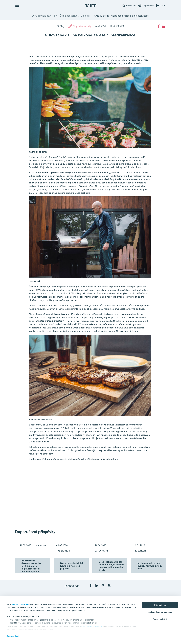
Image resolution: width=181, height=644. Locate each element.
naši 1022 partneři (20, 604)
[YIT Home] (90, 6)
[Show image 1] (60, 495)
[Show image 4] (151, 513)
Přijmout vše (160, 605)
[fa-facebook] (159, 26)
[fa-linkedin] (164, 26)
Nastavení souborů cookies (160, 612)
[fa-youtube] (109, 586)
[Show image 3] (120, 513)
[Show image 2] (136, 486)
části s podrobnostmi (92, 626)
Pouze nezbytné (160, 619)
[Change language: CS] (161, 6)
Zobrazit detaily (14, 636)
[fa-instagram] (103, 586)
